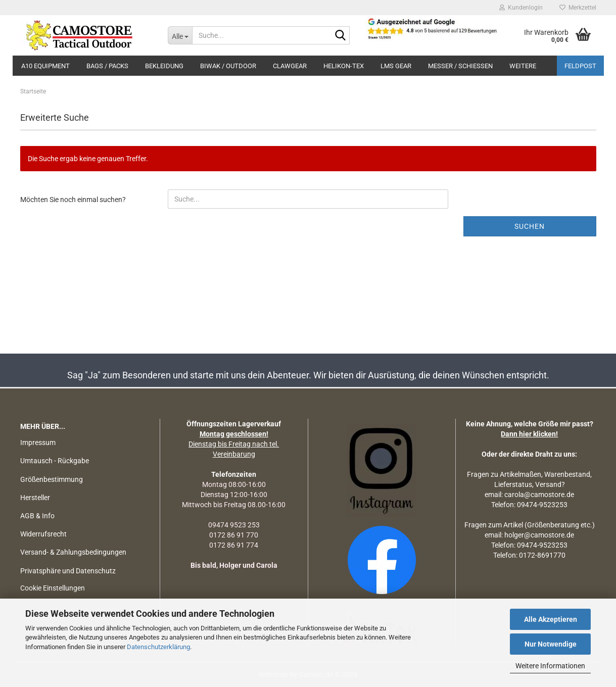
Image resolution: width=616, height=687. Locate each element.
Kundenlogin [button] (521, 8)
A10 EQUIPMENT (45, 66)
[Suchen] (340, 36)
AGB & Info (37, 516)
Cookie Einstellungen (53, 588)
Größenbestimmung (52, 479)
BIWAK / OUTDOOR (228, 66)
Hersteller (35, 498)
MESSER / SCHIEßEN (460, 66)
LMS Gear (396, 66)
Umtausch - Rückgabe (55, 461)
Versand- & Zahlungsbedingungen (73, 552)
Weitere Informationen (550, 666)
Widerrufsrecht (43, 534)
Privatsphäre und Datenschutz (68, 571)
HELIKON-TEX (344, 66)
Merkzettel (578, 8)
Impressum (38, 443)
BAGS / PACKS (107, 66)
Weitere (523, 66)
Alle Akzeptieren (551, 619)
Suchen (530, 226)
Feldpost (580, 66)
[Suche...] (180, 35)
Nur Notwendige (551, 644)
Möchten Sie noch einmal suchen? (73, 200)
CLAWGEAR (290, 66)
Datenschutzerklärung (158, 647)
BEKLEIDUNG (164, 66)
